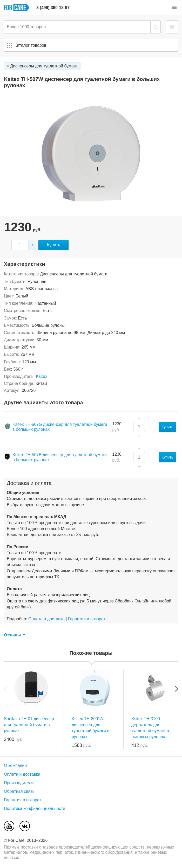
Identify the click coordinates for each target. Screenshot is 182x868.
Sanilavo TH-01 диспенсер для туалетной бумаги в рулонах (29, 725)
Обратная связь (19, 791)
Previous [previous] (5, 689)
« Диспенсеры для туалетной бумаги (42, 66)
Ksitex (42, 376)
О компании (15, 765)
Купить (54, 245)
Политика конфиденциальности (35, 808)
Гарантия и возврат (87, 619)
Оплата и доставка (46, 619)
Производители (19, 783)
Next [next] (177, 689)
